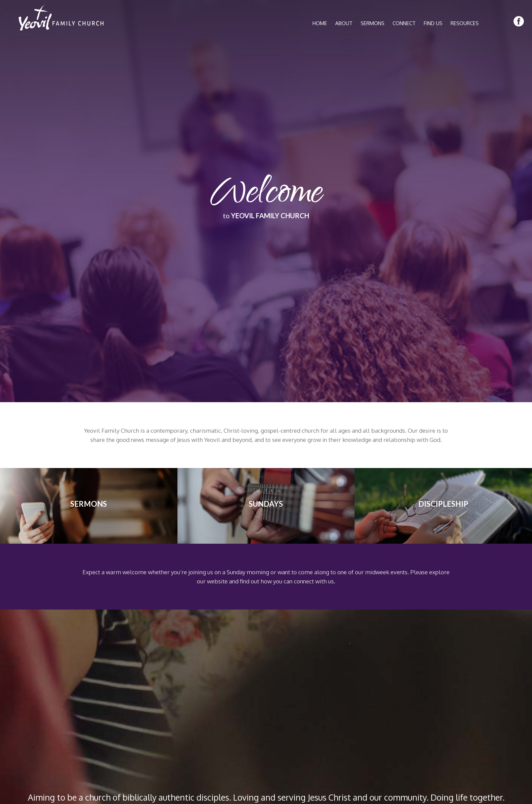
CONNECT (404, 23)
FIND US (433, 23)
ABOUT (344, 23)
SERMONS (373, 23)
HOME (320, 23)
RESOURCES (465, 23)
